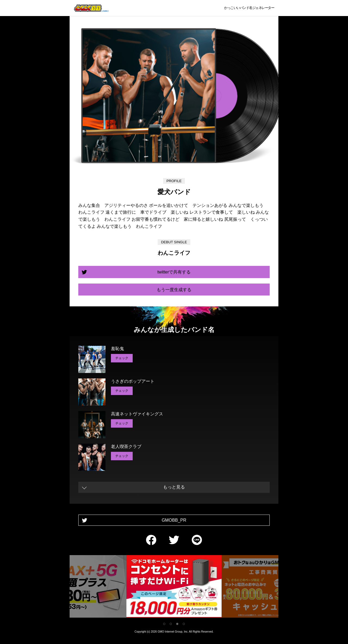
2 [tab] (171, 624)
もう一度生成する (174, 290)
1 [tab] (164, 624)
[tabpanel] (174, 587)
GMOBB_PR (174, 520)
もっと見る (174, 487)
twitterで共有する (174, 272)
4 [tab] (184, 624)
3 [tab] (177, 624)
